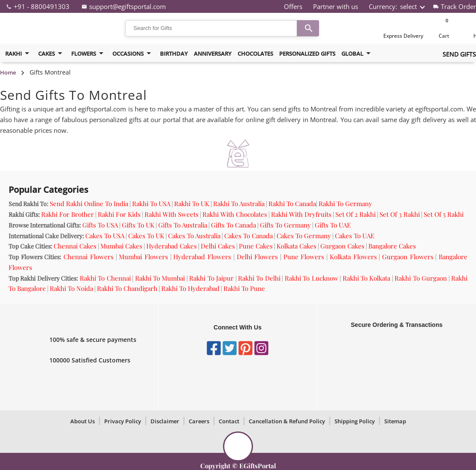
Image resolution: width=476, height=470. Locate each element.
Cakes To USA (105, 236)
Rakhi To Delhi (259, 278)
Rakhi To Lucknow (312, 278)
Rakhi (19, 53)
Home (8, 72)
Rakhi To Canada (292, 204)
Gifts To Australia (183, 225)
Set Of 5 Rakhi (444, 214)
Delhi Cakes (218, 246)
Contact (229, 421)
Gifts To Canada (233, 225)
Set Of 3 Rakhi (400, 214)
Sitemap (395, 421)
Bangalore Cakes (392, 246)
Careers (199, 421)
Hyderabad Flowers (202, 257)
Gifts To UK (138, 225)
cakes (52, 53)
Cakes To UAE (355, 236)
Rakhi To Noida (71, 288)
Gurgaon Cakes (342, 246)
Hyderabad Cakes (172, 246)
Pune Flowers (304, 257)
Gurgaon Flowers (408, 257)
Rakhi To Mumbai (160, 278)
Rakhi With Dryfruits (301, 214)
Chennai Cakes (75, 246)
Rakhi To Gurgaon (421, 278)
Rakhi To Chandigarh (127, 288)
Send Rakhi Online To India (89, 204)
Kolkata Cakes (297, 246)
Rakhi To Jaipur (211, 278)
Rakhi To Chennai (105, 278)
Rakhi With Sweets (172, 214)
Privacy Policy (123, 421)
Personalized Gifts (307, 54)
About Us (83, 421)
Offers (293, 6)
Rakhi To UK (192, 204)
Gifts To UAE (333, 225)
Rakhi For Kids (119, 214)
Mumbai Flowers (143, 257)
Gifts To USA (100, 225)
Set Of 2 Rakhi (355, 214)
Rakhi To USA (151, 204)
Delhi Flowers (258, 257)
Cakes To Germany (304, 236)
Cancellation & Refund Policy (287, 421)
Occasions (133, 53)
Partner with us (336, 6)
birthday (174, 54)
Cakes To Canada (249, 236)
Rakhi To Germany (345, 204)
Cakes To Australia (194, 236)
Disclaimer (165, 421)
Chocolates (255, 54)
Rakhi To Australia (239, 204)
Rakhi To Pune (244, 288)
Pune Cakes (256, 246)
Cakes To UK (146, 236)
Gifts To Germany (285, 225)
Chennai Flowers (89, 257)
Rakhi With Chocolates (235, 214)
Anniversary (213, 54)
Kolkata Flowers (353, 257)
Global (357, 53)
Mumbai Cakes (121, 246)
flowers (89, 53)
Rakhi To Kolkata (367, 278)
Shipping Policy (355, 421)
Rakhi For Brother (68, 214)
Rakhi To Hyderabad (190, 288)
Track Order (458, 6)
